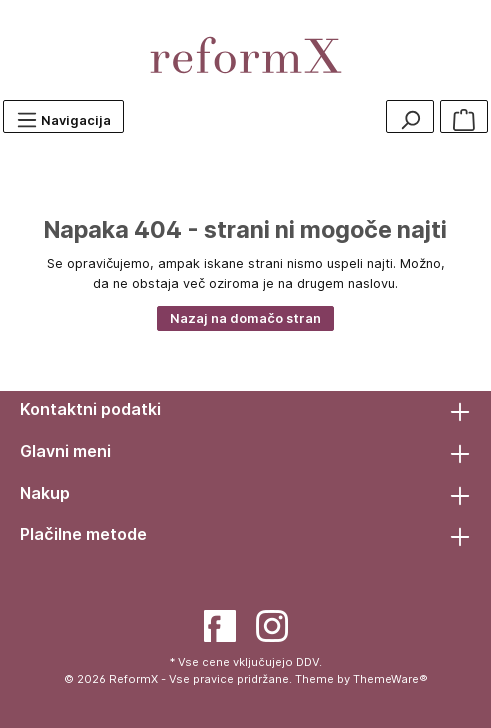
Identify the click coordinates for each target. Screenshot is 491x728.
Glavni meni (65, 451)
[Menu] (63, 116)
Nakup (45, 493)
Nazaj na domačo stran (245, 318)
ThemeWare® (390, 679)
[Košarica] (464, 116)
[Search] (410, 116)
